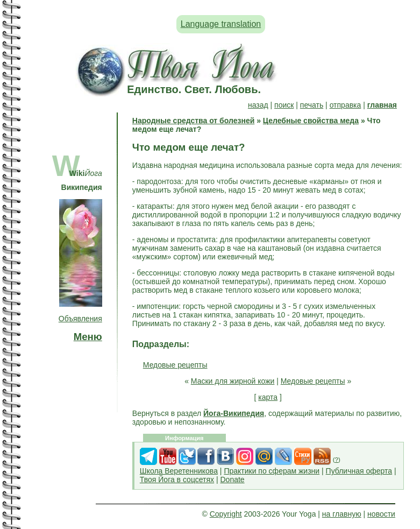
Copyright (226, 514)
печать (312, 105)
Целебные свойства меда (311, 121)
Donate (232, 479)
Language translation (221, 24)
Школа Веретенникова (179, 471)
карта (268, 397)
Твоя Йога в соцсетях (177, 479)
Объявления (80, 319)
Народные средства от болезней (193, 121)
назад (258, 105)
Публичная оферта (359, 471)
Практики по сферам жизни (272, 471)
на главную (342, 514)
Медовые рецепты (175, 365)
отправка (346, 105)
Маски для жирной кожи (233, 381)
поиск (284, 105)
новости (381, 514)
